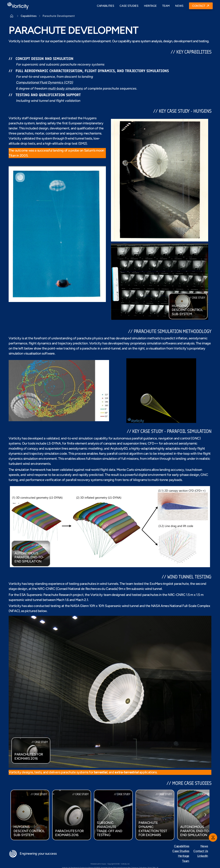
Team (186, 861)
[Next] (205, 815)
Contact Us (201, 851)
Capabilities (182, 846)
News (204, 846)
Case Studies (181, 851)
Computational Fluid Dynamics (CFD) (45, 82)
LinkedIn (203, 856)
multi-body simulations (66, 88)
